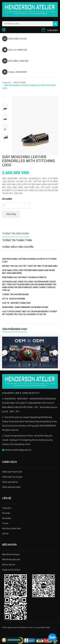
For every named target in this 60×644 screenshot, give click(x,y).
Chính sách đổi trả (10, 482)
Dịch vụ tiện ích (9, 565)
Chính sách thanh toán (12, 472)
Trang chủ (7, 83)
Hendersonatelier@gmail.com (18, 450)
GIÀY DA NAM (20, 83)
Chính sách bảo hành (11, 487)
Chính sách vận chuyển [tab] (18, 247)
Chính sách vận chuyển (12, 477)
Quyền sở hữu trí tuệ (11, 570)
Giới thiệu (6, 513)
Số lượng (7, 199)
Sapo (48, 628)
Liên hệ (5, 534)
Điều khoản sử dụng (11, 554)
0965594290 (14, 640)
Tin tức (5, 523)
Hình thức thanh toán (11, 528)
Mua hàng (11, 214)
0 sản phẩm (53, 30)
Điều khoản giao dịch (11, 559)
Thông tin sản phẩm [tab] (15, 234)
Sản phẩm (7, 518)
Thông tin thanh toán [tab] (17, 240)
